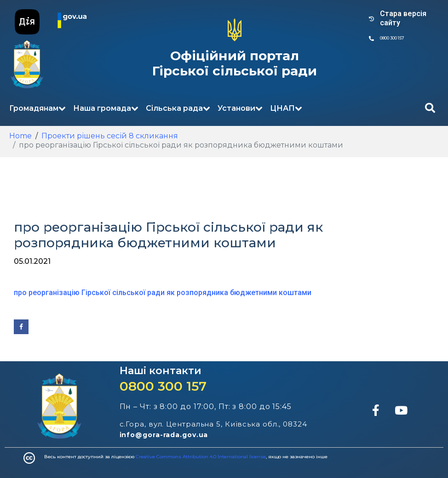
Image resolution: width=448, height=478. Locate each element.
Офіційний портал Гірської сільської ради (235, 63)
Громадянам (37, 108)
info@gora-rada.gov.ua (164, 435)
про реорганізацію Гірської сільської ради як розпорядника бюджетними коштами (163, 293)
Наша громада (106, 108)
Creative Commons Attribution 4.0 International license (201, 457)
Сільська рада (178, 108)
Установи (240, 108)
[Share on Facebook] (21, 327)
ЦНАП (286, 108)
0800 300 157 (163, 386)
